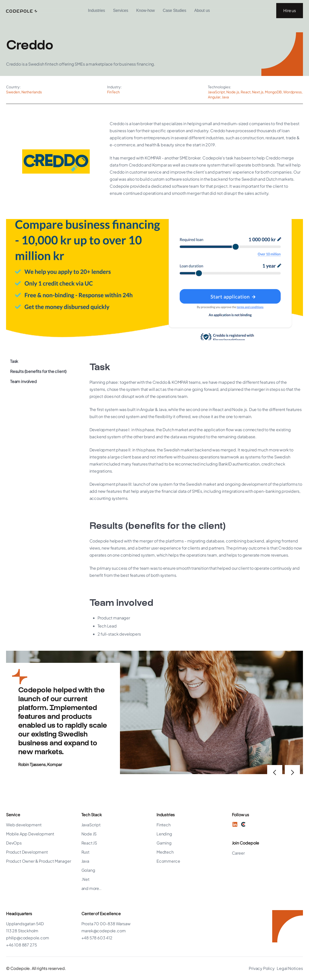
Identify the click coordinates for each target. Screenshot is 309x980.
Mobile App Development (30, 834)
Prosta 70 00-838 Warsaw (106, 924)
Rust (85, 852)
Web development (24, 825)
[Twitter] (243, 824)
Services (121, 10)
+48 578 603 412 (97, 938)
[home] (22, 11)
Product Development (27, 852)
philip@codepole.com (28, 938)
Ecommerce (168, 861)
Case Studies (175, 10)
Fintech (164, 825)
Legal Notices (290, 968)
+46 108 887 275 (21, 945)
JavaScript (91, 825)
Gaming (164, 843)
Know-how (145, 10)
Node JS (89, 834)
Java (85, 861)
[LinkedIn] (235, 824)
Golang (88, 870)
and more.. (91, 888)
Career (238, 853)
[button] (97, 11)
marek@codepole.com (104, 931)
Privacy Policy (262, 968)
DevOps (14, 843)
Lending (164, 834)
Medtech (165, 852)
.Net (85, 879)
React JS (89, 843)
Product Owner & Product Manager (39, 861)
